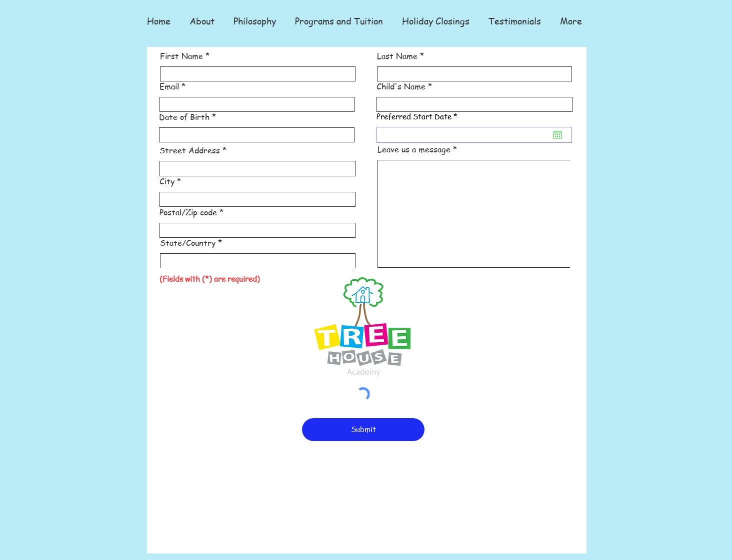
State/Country (188, 243)
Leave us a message (414, 149)
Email (169, 86)
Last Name (397, 56)
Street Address (190, 150)
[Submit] (363, 430)
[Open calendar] (557, 135)
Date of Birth (184, 117)
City (167, 181)
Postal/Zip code (188, 212)
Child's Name (401, 86)
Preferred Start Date (419, 117)
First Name (181, 56)
